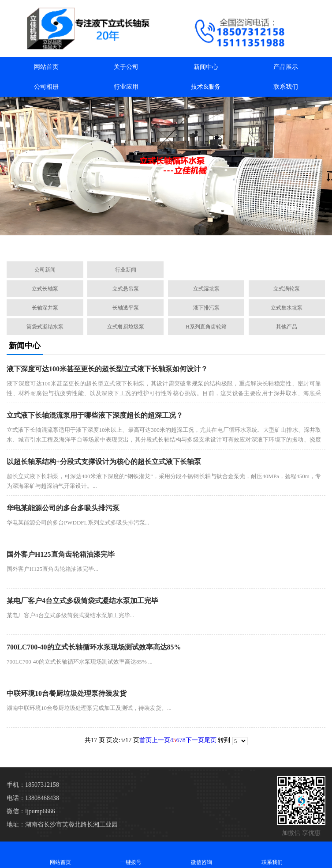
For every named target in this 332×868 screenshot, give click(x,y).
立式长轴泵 (45, 289)
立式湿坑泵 (206, 289)
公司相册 (46, 87)
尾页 (210, 740)
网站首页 (46, 67)
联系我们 (286, 87)
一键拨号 (131, 855)
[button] (124, 245)
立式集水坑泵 (287, 308)
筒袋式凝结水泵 (45, 327)
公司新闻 (45, 270)
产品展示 (286, 67)
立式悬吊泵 (126, 289)
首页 (145, 740)
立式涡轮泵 (287, 289)
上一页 (161, 740)
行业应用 (126, 87)
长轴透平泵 (126, 308)
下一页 (195, 740)
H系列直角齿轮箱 (206, 327)
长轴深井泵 (45, 308)
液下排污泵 (206, 308)
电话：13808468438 (33, 798)
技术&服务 (206, 87)
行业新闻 (126, 270)
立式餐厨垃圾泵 (126, 327)
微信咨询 (201, 855)
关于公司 (126, 67)
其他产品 (287, 327)
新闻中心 (206, 67)
